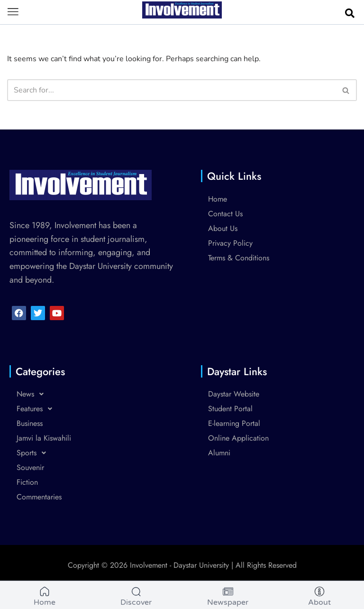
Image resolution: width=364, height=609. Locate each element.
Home (218, 199)
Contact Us (225, 214)
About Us (223, 228)
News (33, 394)
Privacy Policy (230, 243)
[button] (13, 12)
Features (37, 409)
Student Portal (230, 409)
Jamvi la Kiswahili (44, 438)
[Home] (45, 598)
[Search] (171, 90)
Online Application (238, 438)
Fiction (27, 482)
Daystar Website (234, 394)
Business (30, 423)
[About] (319, 598)
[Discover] (136, 598)
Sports (34, 453)
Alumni (219, 453)
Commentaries (39, 497)
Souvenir (30, 467)
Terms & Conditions (239, 258)
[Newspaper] (228, 598)
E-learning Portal (234, 423)
